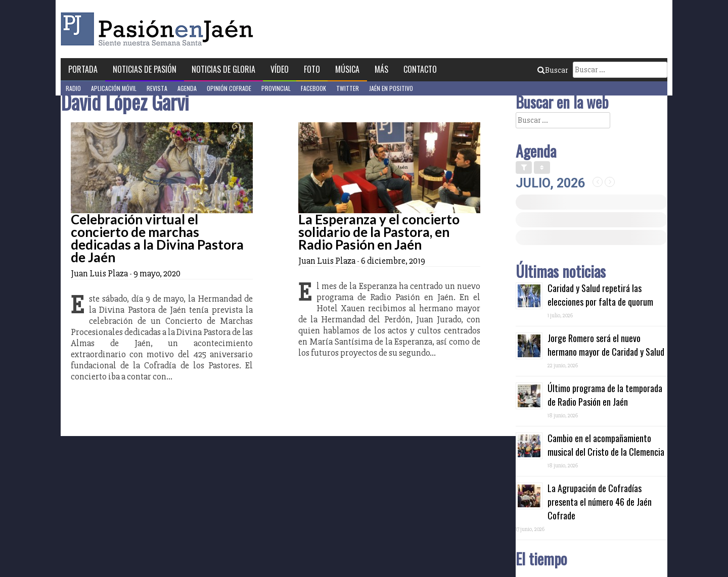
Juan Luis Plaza (99, 273)
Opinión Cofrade (229, 88)
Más (381, 69)
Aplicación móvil (114, 88)
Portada (83, 69)
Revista (157, 88)
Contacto (420, 69)
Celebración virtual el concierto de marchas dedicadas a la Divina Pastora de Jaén (157, 238)
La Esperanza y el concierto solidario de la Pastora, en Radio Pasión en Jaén (379, 232)
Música (347, 69)
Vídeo (280, 69)
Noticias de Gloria (223, 69)
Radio (73, 88)
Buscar (553, 70)
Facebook (313, 88)
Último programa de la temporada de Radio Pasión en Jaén (605, 395)
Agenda (187, 88)
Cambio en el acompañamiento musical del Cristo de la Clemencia (606, 445)
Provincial (276, 88)
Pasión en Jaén (160, 29)
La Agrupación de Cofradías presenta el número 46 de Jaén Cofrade (600, 502)
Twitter (348, 88)
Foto (312, 69)
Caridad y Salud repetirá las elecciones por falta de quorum (600, 295)
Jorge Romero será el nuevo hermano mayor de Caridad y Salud (606, 345)
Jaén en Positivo (391, 88)
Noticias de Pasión (145, 69)
